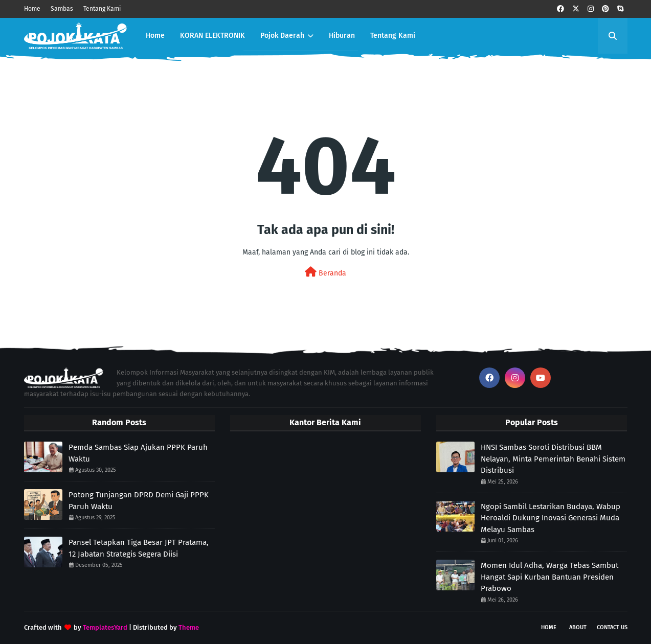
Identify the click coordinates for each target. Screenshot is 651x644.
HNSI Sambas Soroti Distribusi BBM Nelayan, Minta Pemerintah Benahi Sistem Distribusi (553, 459)
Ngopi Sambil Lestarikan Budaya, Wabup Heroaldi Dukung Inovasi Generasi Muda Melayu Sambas (551, 518)
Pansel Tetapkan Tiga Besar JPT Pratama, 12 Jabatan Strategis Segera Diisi (139, 548)
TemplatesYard (105, 627)
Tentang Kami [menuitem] (393, 36)
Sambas (62, 9)
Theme (189, 627)
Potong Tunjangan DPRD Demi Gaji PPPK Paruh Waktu (139, 501)
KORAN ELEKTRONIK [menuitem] (212, 36)
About (578, 627)
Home (32, 9)
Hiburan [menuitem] (342, 36)
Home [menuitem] (155, 36)
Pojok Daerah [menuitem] (282, 36)
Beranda (325, 272)
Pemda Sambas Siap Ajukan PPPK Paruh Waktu (138, 453)
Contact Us (612, 627)
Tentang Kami (102, 9)
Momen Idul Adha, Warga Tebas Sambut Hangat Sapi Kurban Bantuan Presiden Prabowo (549, 577)
